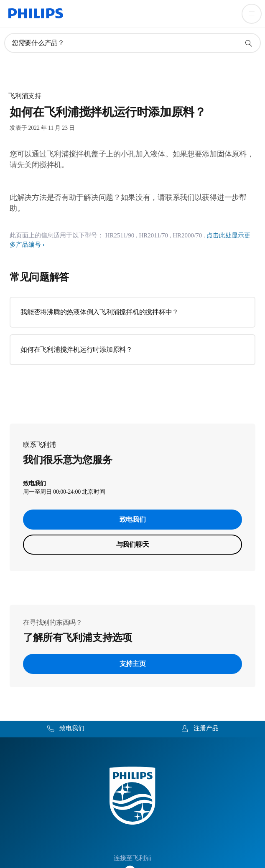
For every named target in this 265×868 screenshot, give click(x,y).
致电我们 (133, 519)
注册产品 (206, 728)
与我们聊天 (133, 544)
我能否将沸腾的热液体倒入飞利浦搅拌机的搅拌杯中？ (99, 312)
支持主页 (133, 664)
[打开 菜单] (252, 14)
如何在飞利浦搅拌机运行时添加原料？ (76, 349)
